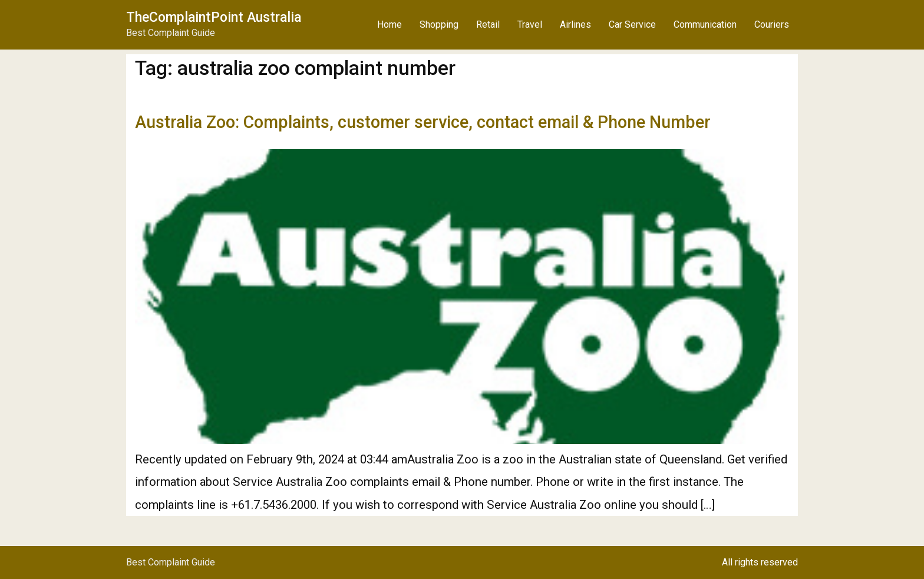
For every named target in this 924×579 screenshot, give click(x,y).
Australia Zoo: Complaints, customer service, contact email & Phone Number (423, 122)
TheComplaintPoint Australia (214, 17)
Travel (530, 24)
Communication (705, 24)
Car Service (632, 24)
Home (390, 24)
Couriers (772, 24)
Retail (488, 24)
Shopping (439, 24)
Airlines (575, 24)
